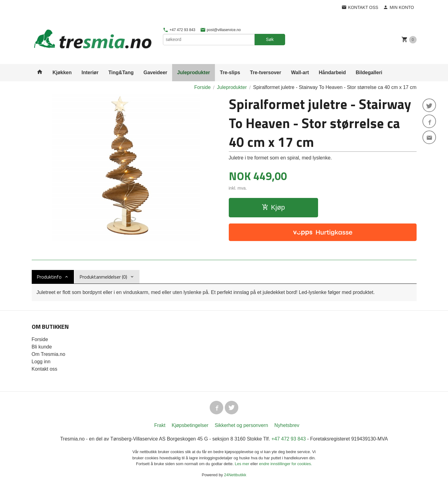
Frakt (160, 425)
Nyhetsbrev (287, 425)
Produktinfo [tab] (49, 277)
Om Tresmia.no (48, 354)
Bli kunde (42, 347)
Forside (202, 87)
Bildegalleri (369, 72)
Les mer (243, 464)
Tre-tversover (266, 72)
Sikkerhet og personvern (241, 425)
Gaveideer (155, 72)
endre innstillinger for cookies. (285, 464)
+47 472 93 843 (179, 30)
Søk (270, 39)
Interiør (90, 72)
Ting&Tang (121, 72)
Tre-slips (230, 72)
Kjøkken (62, 72)
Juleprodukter (194, 72)
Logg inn (41, 362)
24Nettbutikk (235, 475)
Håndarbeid (332, 72)
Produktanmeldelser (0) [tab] (103, 277)
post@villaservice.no (220, 30)
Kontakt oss (45, 369)
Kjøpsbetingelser (190, 425)
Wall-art (300, 72)
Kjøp (273, 207)
